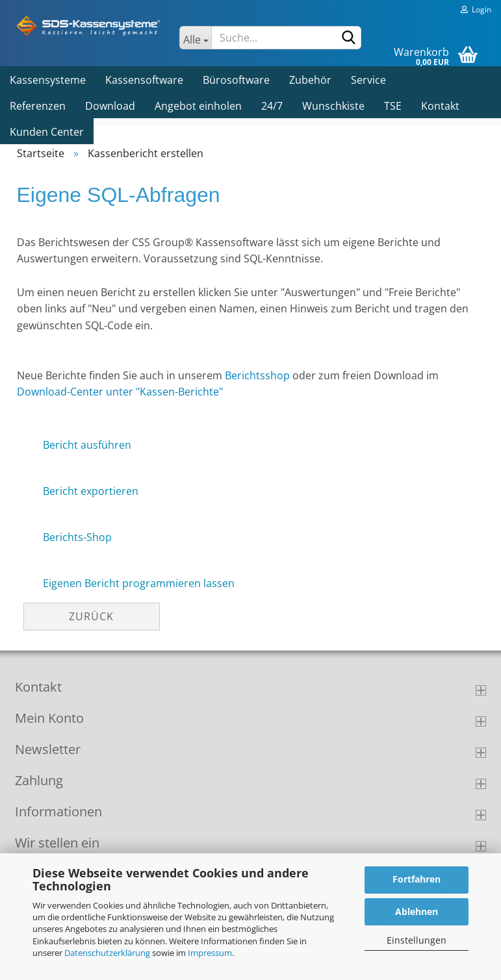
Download (110, 106)
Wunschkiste (333, 106)
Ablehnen (417, 911)
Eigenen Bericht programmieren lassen (139, 583)
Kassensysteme (48, 80)
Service (368, 80)
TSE (393, 106)
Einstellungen (417, 940)
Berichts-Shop (77, 537)
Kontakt (440, 106)
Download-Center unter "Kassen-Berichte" (120, 392)
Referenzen (38, 106)
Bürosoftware (236, 80)
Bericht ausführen (87, 445)
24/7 (272, 106)
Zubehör (310, 80)
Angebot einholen (198, 106)
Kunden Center (47, 132)
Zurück (91, 616)
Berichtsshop (257, 375)
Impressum (210, 953)
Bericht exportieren (91, 491)
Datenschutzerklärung (107, 953)
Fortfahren (417, 879)
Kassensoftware (144, 80)
